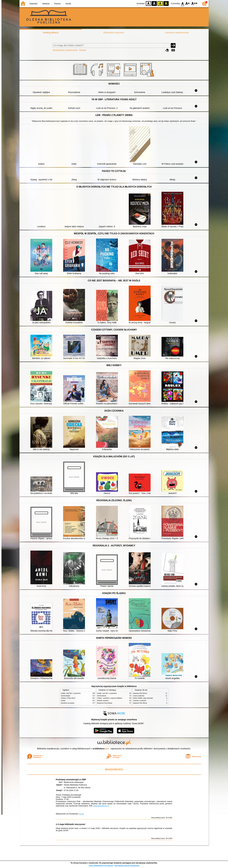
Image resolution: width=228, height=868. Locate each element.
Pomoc (58, 4)
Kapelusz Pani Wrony (140, 693)
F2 (194, 3)
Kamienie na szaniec (68, 703)
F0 (183, 3)
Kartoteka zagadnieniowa (177, 33)
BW (154, 3)
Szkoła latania (66, 696)
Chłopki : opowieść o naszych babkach (110, 698)
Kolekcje (82, 50)
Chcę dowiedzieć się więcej (101, 865)
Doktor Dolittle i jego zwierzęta (143, 698)
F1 (188, 3)
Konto (68, 4)
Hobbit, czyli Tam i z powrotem (71, 693)
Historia (46, 4)
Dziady (63, 701)
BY (166, 3)
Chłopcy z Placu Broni (68, 698)
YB (160, 3)
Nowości (33, 4)
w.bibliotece (100, 749)
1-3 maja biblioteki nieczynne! (71, 824)
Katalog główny (51, 33)
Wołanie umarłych (103, 701)
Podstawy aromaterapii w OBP (71, 780)
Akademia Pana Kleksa (105, 703)
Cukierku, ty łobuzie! (140, 701)
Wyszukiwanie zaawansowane (65, 50)
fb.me (82, 814)
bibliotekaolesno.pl (101, 806)
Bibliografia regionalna (114, 33)
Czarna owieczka (139, 696)
